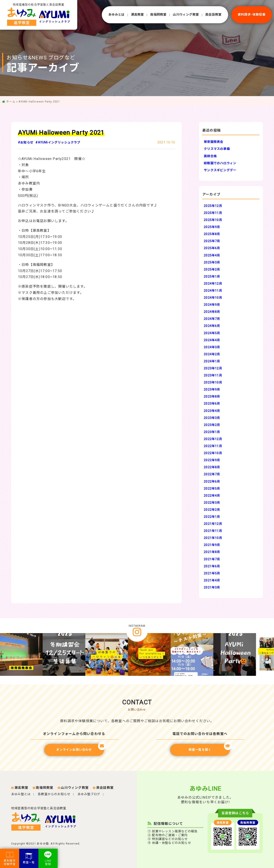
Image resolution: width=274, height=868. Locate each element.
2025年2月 (212, 270)
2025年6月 (212, 248)
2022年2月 (212, 510)
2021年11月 (213, 531)
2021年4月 (212, 580)
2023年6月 (212, 404)
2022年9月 (212, 460)
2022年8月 (212, 467)
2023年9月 (212, 390)
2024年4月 (212, 340)
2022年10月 (213, 453)
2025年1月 (212, 277)
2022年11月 (213, 446)
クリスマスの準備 (217, 149)
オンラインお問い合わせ (80, 748)
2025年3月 (212, 263)
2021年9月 (212, 545)
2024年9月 (212, 305)
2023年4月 (212, 411)
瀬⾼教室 (138, 15)
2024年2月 (212, 354)
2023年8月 (212, 397)
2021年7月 (212, 559)
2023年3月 (212, 418)
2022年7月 (212, 474)
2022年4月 (212, 496)
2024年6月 (212, 326)
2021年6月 (212, 566)
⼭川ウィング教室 (186, 15)
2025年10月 (213, 220)
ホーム (11, 102)
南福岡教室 (158, 15)
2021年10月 (213, 538)
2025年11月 (213, 213)
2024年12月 (213, 284)
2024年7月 (212, 319)
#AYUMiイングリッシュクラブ (58, 143)
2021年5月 (212, 573)
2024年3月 (212, 347)
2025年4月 (212, 255)
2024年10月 (213, 298)
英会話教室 (213, 15)
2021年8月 (212, 552)
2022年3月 (212, 503)
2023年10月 (213, 383)
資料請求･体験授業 (252, 15)
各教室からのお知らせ (54, 794)
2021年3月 (212, 588)
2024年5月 (212, 333)
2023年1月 (212, 432)
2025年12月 (213, 206)
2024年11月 (213, 291)
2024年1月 (212, 361)
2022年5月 (212, 489)
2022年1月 (212, 517)
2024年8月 (212, 312)
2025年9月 (212, 227)
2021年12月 (213, 524)
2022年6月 (212, 482)
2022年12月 (213, 439)
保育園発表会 (214, 142)
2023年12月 (213, 368)
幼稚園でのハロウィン (220, 163)
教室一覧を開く (209, 748)
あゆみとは (117, 15)
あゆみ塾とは (21, 794)
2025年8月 (212, 234)
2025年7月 (212, 241)
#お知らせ (26, 143)
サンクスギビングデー (220, 170)
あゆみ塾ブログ (89, 794)
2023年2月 (212, 425)
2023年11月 (213, 375)
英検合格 (210, 156)
